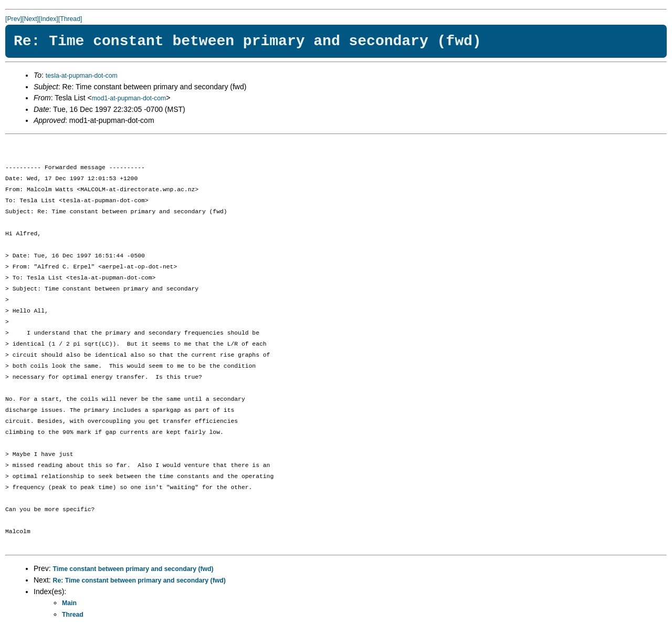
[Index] (49, 19)
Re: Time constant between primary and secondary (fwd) (139, 580)
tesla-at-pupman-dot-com (82, 76)
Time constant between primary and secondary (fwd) (133, 569)
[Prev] (14, 19)
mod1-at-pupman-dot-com (129, 98)
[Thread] (70, 19)
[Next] (30, 19)
